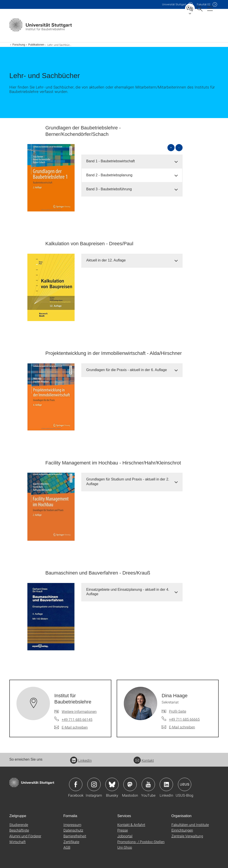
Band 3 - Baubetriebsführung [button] (109, 189)
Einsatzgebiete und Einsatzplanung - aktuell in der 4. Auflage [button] (128, 592)
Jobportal (125, 836)
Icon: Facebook (76, 784)
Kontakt (144, 760)
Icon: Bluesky (112, 784)
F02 (204, 4)
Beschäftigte (19, 830)
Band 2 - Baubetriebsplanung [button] (109, 175)
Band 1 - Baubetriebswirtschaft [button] (110, 161)
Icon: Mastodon (130, 784)
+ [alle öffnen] (171, 148)
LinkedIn (81, 760)
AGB (67, 847)
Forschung (19, 45)
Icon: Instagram (94, 784)
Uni (174, 4)
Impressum (72, 825)
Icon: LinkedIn (166, 784)
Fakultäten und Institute (190, 825)
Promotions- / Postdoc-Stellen (141, 842)
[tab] (132, 161)
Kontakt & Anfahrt (131, 825)
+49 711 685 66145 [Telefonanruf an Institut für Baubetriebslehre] (77, 719)
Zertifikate (71, 842)
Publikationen (36, 45)
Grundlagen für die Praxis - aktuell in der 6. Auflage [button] (126, 370)
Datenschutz (73, 830)
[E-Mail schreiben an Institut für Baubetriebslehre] (71, 727)
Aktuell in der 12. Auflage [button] (106, 260)
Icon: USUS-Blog (185, 784)
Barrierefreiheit (75, 836)
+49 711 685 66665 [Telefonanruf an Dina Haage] (184, 719)
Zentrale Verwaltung (187, 836)
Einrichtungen (182, 830)
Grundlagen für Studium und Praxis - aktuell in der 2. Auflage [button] (128, 482)
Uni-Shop (125, 847)
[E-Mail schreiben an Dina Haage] (178, 727)
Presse (123, 830)
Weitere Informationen (79, 711)
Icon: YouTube (148, 784)
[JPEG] (51, 178)
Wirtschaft (17, 842)
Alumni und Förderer (25, 836)
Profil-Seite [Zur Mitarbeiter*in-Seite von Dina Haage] (178, 711)
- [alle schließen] (179, 148)
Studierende (19, 825)
